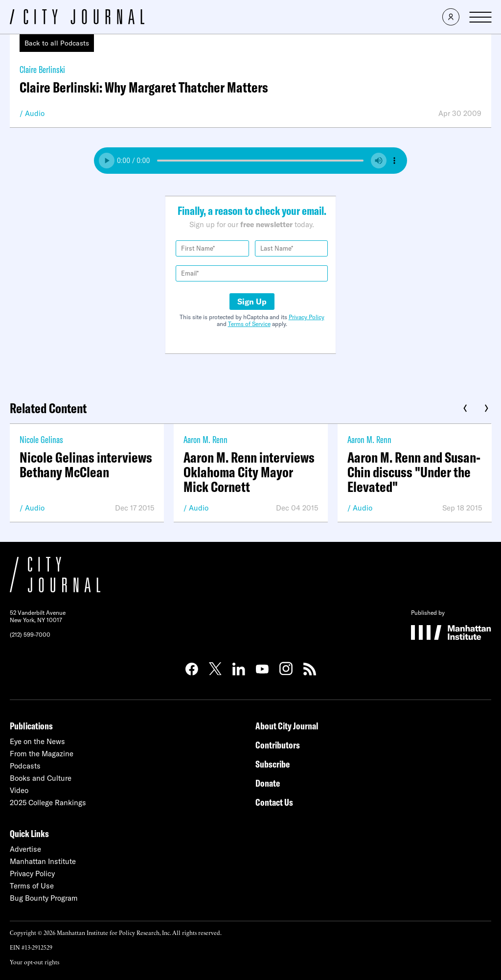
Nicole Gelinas (41, 439)
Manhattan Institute (43, 861)
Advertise (25, 849)
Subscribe (273, 764)
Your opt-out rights (34, 962)
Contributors (278, 745)
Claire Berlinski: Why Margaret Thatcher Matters (144, 87)
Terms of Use (32, 886)
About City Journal (287, 726)
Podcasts (25, 766)
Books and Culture (41, 778)
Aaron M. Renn (205, 439)
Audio (35, 113)
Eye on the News (37, 741)
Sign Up (252, 302)
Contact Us (274, 802)
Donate (268, 783)
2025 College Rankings (48, 803)
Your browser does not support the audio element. (250, 161)
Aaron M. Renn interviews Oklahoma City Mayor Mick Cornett (249, 472)
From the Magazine (42, 754)
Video (19, 790)
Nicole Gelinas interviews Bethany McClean (86, 465)
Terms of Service (249, 324)
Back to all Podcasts (57, 43)
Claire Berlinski (42, 69)
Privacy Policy (307, 317)
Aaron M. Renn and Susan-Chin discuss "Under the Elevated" (414, 472)
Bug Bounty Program (44, 898)
